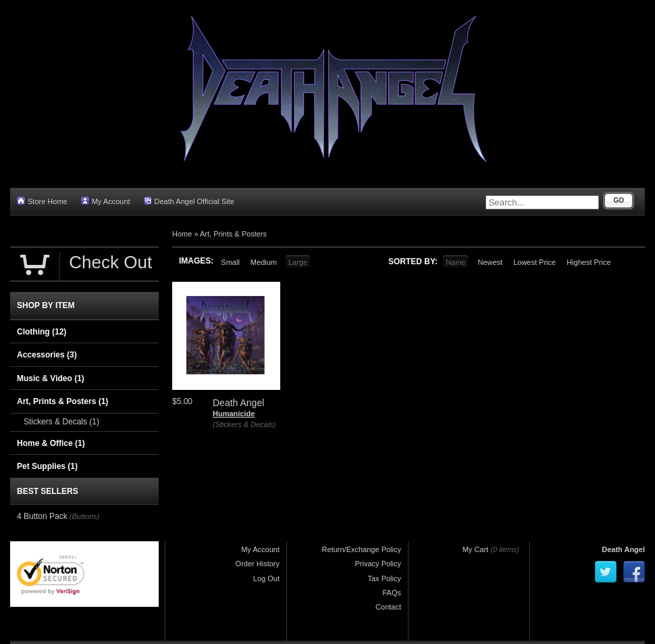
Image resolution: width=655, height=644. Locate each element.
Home (182, 234)
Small (230, 262)
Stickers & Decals (61, 422)
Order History (258, 564)
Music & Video (51, 378)
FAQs (392, 593)
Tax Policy (384, 578)
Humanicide (234, 414)
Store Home (42, 201)
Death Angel (623, 549)
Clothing (42, 332)
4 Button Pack (42, 516)
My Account (106, 201)
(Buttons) (85, 516)
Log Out (266, 578)
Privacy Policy (378, 564)
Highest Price (588, 262)
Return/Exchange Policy (362, 549)
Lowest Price (534, 262)
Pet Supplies (47, 466)
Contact (388, 607)
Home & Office (51, 443)
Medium (264, 262)
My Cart (476, 549)
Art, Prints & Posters (233, 234)
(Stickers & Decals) (244, 424)
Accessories (47, 355)
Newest (490, 262)
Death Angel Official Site (189, 201)
